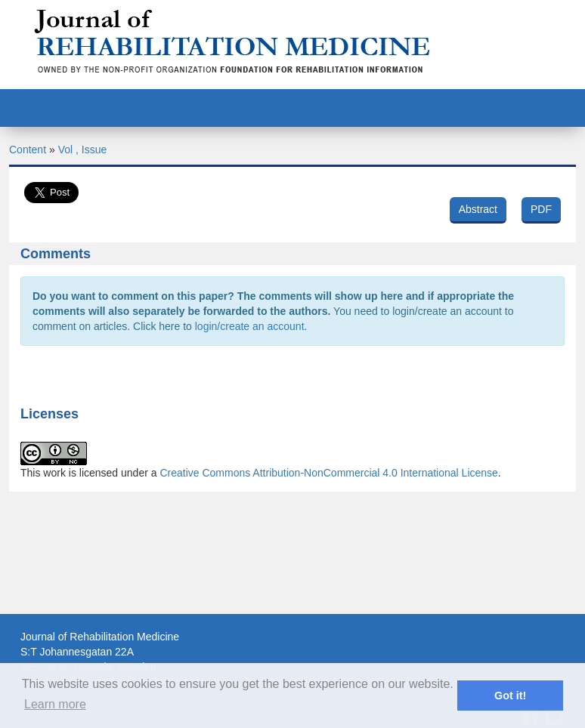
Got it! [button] (510, 696)
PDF (541, 209)
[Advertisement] (292, 597)
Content (28, 150)
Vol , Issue (83, 150)
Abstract (478, 209)
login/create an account (250, 326)
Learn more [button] (55, 704)
